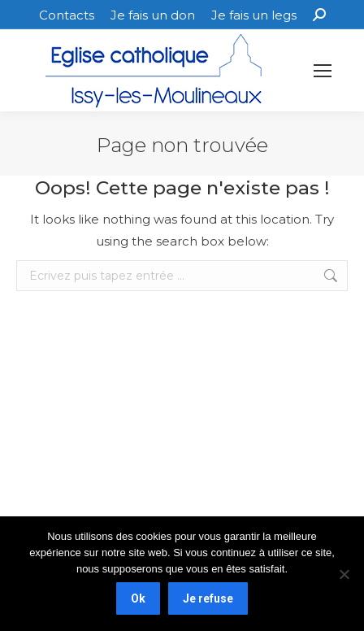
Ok (138, 598)
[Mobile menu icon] (323, 71)
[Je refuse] (344, 574)
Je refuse (208, 598)
